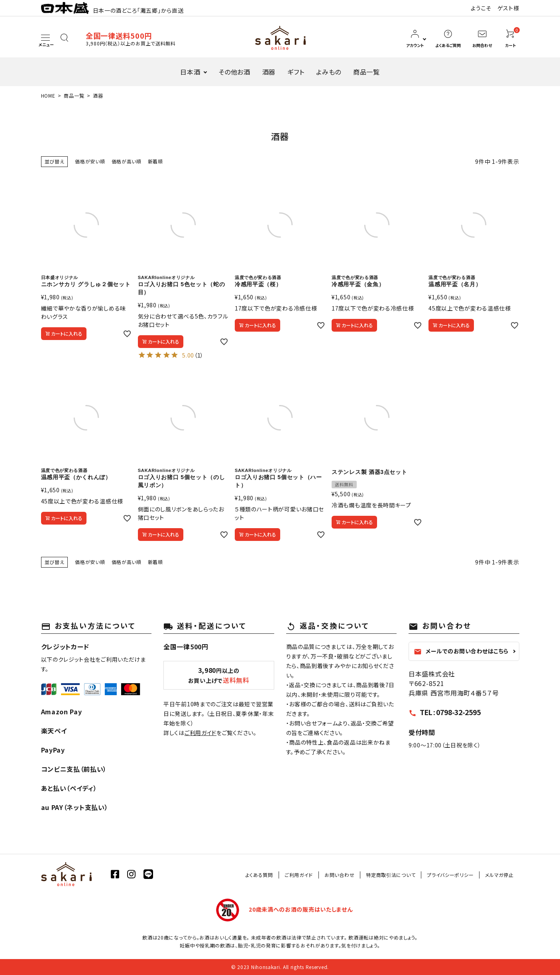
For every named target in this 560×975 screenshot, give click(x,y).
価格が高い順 (127, 161)
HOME (48, 95)
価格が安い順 (90, 161)
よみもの (329, 72)
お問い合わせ (339, 875)
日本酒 (190, 72)
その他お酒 (234, 72)
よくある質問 (259, 875)
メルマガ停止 (499, 875)
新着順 (155, 161)
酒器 (269, 72)
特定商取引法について (391, 875)
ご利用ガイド (200, 733)
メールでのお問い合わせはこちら (461, 651)
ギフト (296, 72)
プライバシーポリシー (450, 875)
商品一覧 (366, 72)
